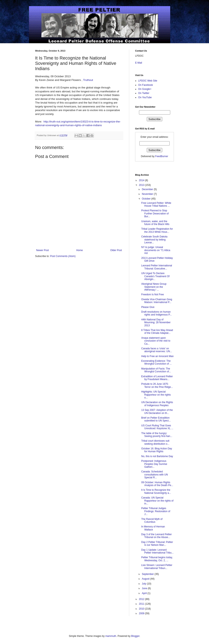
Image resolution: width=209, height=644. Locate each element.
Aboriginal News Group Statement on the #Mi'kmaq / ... (154, 287)
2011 (142, 604)
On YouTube (145, 97)
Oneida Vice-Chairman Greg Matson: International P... (157, 301)
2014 (142, 180)
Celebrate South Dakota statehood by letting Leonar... (154, 240)
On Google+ (145, 89)
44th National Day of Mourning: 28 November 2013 (156, 323)
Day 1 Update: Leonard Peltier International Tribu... (157, 551)
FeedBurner (162, 156)
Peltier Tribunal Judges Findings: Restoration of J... (156, 511)
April (145, 593)
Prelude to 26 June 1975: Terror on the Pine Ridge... (157, 385)
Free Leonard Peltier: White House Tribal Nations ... (156, 204)
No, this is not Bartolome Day (157, 456)
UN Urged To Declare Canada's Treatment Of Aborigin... (155, 276)
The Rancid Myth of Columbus (152, 520)
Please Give (148, 307)
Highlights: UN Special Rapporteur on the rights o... (156, 395)
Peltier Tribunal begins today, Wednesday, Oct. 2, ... (157, 559)
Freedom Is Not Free (153, 294)
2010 (142, 609)
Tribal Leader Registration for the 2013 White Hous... (157, 230)
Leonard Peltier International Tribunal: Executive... (157, 267)
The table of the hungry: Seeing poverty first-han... (157, 435)
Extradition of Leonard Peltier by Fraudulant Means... (157, 378)
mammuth (111, 636)
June (145, 588)
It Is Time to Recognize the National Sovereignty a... (156, 491)
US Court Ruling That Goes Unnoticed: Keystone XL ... (157, 427)
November (148, 194)
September (148, 574)
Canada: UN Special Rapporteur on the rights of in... (157, 501)
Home (80, 250)
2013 (142, 185)
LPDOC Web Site (148, 81)
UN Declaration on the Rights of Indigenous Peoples (157, 404)
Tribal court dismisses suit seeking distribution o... (155, 442)
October (147, 199)
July (144, 584)
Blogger (135, 636)
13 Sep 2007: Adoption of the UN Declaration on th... (157, 411)
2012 (142, 599)
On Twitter (144, 93)
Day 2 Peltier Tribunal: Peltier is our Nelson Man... (157, 544)
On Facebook (146, 85)
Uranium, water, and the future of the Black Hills (155, 223)
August (146, 579)
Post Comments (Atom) (63, 256)
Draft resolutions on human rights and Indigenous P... (157, 313)
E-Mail (139, 63)
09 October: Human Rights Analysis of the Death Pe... (157, 484)
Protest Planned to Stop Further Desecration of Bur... (155, 213)
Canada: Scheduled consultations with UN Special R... (155, 475)
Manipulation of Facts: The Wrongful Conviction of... (156, 370)
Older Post (116, 250)
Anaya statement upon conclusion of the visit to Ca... (156, 341)
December (148, 189)
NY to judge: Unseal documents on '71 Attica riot (156, 250)
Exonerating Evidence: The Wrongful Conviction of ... (156, 362)
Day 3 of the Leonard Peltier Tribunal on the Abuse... (156, 536)
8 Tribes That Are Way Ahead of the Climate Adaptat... (157, 332)
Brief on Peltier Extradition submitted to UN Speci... (156, 419)
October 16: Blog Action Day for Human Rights (157, 450)
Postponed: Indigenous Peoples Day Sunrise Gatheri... (154, 464)
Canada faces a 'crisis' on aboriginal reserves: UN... (157, 350)
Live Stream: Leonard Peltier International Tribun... (157, 567)
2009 (142, 613)
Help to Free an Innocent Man (157, 356)
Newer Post (42, 250)
